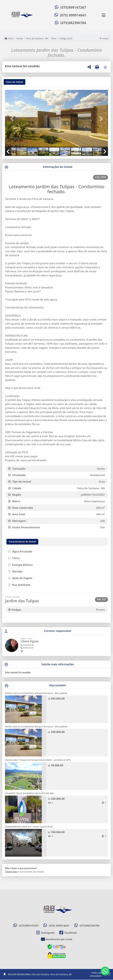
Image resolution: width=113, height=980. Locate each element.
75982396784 (27, 645)
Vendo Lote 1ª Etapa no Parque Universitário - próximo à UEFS (38, 760)
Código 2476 (66, 38)
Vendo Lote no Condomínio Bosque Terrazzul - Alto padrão (36, 693)
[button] (13, 119)
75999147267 (27, 648)
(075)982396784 (73, 23)
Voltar (104, 38)
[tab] (14, 82)
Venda (20, 38)
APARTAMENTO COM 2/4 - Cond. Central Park (29, 827)
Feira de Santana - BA (37, 38)
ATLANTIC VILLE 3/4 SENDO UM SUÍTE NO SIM (29, 793)
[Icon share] (45, 933)
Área (54, 38)
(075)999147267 (73, 7)
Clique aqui (11, 872)
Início (9, 38)
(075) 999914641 (73, 15)
